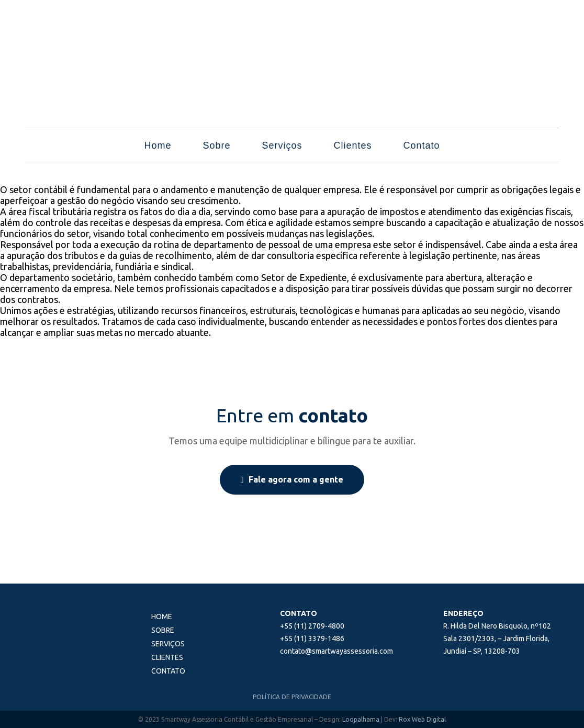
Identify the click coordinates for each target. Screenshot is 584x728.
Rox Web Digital (422, 719)
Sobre (216, 145)
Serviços (282, 145)
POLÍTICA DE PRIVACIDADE (292, 697)
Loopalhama (361, 719)
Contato (422, 145)
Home (158, 145)
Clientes (353, 145)
